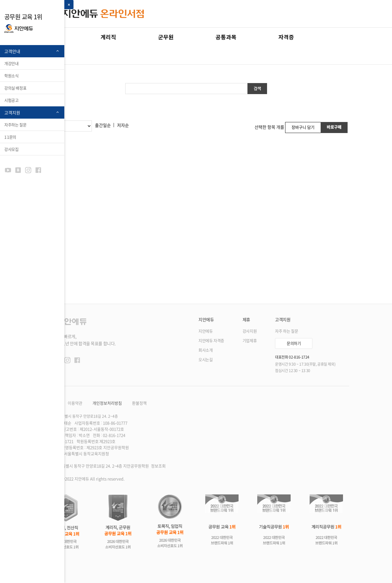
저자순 (123, 125)
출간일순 (103, 125)
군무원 (166, 37)
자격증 (286, 37)
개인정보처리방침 (107, 403)
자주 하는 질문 (286, 331)
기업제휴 (250, 341)
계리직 (108, 37)
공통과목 (226, 37)
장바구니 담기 (303, 127)
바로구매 (334, 127)
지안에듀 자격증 (211, 341)
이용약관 (75, 403)
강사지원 (250, 331)
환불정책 (139, 403)
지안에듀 (205, 331)
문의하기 (294, 343)
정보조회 (158, 466)
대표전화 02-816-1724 (292, 357)
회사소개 (205, 350)
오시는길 (205, 360)
